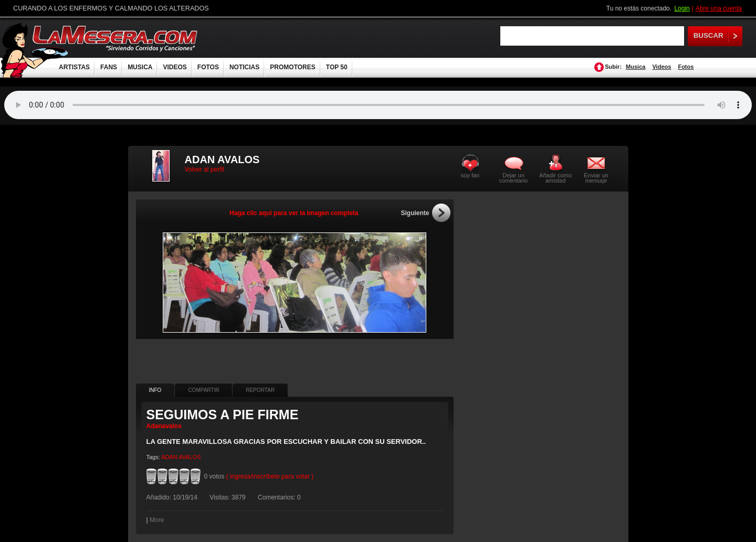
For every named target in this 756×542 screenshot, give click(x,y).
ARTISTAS (74, 67)
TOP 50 (337, 67)
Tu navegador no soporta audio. (378, 105)
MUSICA (140, 67)
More (157, 520)
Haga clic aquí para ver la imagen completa (294, 213)
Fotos (686, 67)
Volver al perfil (204, 169)
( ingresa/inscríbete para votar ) (270, 476)
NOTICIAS (244, 67)
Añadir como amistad (555, 178)
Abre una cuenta (719, 8)
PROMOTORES (292, 67)
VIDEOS (175, 67)
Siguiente (415, 213)
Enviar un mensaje (596, 178)
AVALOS (190, 457)
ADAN (169, 457)
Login (682, 8)
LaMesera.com (115, 38)
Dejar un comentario (513, 178)
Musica (636, 67)
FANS (109, 67)
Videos (661, 67)
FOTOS (208, 67)
